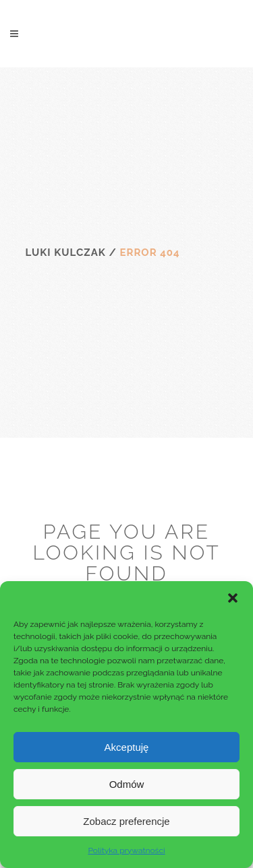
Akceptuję (127, 747)
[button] (233, 598)
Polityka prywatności (126, 850)
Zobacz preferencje (126, 821)
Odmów (127, 784)
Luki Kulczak (66, 253)
